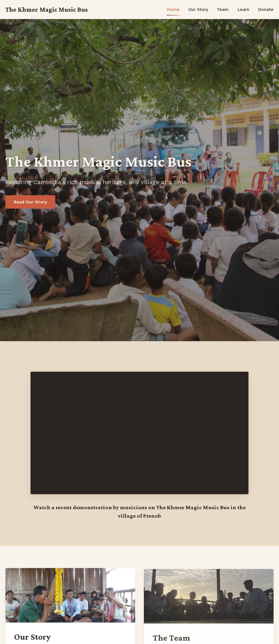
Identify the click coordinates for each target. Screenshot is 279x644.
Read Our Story (30, 202)
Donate (266, 9)
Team (223, 9)
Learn (243, 9)
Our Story (198, 9)
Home (173, 9)
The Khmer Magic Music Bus (47, 9)
